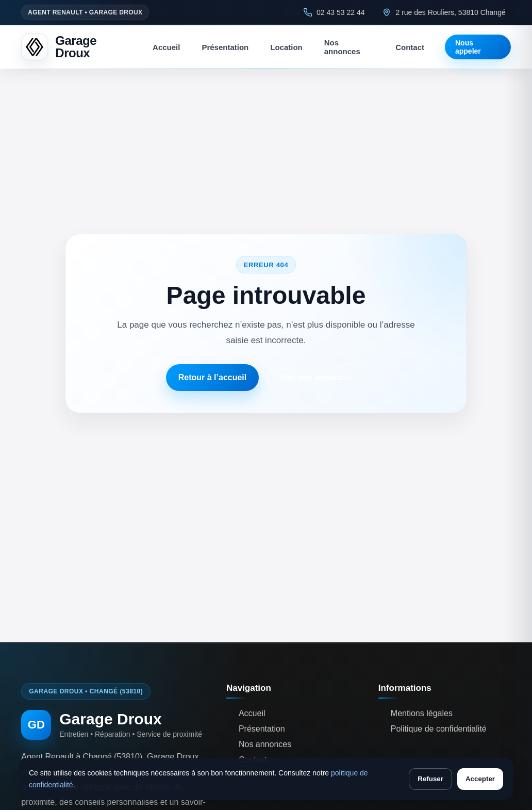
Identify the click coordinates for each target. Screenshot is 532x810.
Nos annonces (342, 47)
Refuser (430, 779)
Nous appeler (468, 47)
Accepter (480, 779)
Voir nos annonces (317, 377)
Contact (410, 47)
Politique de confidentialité (439, 729)
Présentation (225, 47)
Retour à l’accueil (213, 377)
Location (286, 47)
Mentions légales (422, 713)
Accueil (166, 47)
